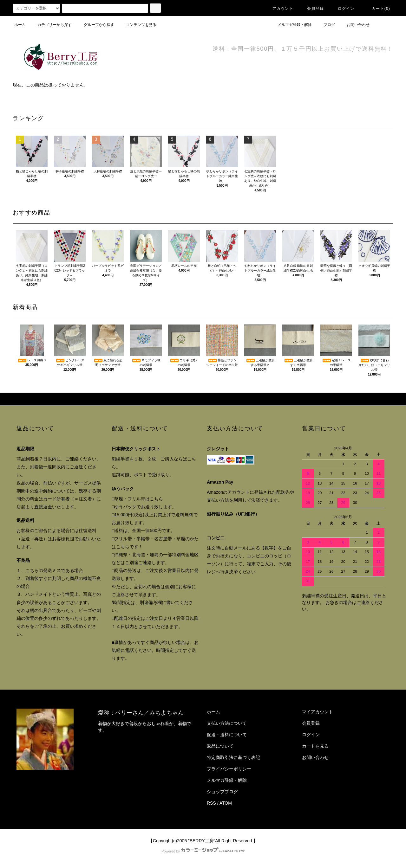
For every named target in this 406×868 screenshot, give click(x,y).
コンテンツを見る (137, 25)
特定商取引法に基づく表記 (233, 757)
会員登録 (312, 9)
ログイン (342, 9)
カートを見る (315, 746)
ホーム (20, 25)
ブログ (325, 25)
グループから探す (95, 25)
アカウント (279, 9)
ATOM (226, 803)
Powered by (203, 851)
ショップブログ (222, 792)
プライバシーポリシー (229, 769)
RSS (211, 803)
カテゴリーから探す (51, 25)
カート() (377, 9)
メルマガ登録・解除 (291, 25)
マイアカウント (318, 712)
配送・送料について (227, 735)
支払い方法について (227, 723)
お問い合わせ (354, 25)
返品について (220, 746)
